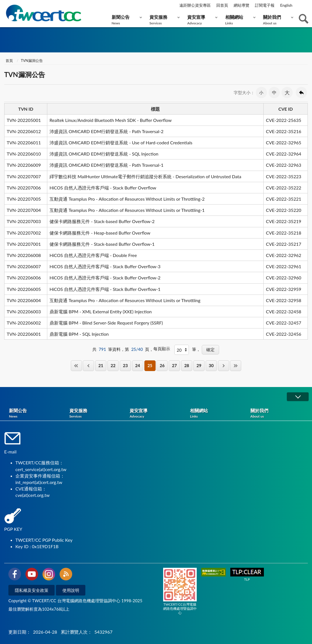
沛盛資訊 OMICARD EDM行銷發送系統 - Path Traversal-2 (106, 131)
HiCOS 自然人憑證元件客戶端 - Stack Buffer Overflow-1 (105, 289)
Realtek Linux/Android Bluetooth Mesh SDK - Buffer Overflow (111, 120)
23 (125, 365)
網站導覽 (241, 5)
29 (199, 365)
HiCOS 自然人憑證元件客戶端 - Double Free (93, 255)
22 (113, 365)
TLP (247, 575)
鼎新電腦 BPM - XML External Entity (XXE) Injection (101, 311)
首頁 (9, 61)
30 (211, 365)
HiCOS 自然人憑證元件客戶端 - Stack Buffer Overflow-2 (105, 278)
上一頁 (88, 366)
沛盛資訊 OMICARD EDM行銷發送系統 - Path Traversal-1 (106, 165)
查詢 (304, 19)
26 (162, 365)
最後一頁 (236, 366)
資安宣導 (201, 20)
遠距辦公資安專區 (195, 5)
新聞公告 (125, 20)
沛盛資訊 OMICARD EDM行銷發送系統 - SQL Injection (104, 154)
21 (101, 365)
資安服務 (163, 20)
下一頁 (224, 366)
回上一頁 (301, 92)
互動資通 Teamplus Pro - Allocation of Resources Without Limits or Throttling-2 (127, 199)
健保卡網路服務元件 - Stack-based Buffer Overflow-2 (102, 221)
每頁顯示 (162, 349)
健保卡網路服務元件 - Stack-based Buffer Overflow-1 (102, 244)
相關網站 (239, 20)
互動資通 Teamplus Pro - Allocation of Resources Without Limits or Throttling (125, 300)
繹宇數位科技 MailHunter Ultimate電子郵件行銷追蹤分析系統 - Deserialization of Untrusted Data (145, 176)
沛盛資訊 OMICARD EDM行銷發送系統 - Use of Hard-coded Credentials (121, 143)
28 (187, 365)
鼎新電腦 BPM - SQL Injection (79, 334)
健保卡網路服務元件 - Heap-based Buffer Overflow (100, 233)
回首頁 (222, 5)
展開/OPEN (298, 397)
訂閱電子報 (265, 5)
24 (138, 365)
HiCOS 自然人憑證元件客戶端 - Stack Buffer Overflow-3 (105, 266)
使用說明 (71, 590)
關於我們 (277, 20)
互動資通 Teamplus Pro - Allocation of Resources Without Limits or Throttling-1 (127, 210)
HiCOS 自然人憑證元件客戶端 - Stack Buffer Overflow (103, 188)
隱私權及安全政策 (32, 590)
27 (174, 365)
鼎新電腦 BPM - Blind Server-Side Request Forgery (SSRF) (106, 323)
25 (150, 365)
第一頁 (76, 366)
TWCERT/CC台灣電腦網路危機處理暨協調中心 (180, 591)
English (286, 5)
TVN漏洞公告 (32, 61)
